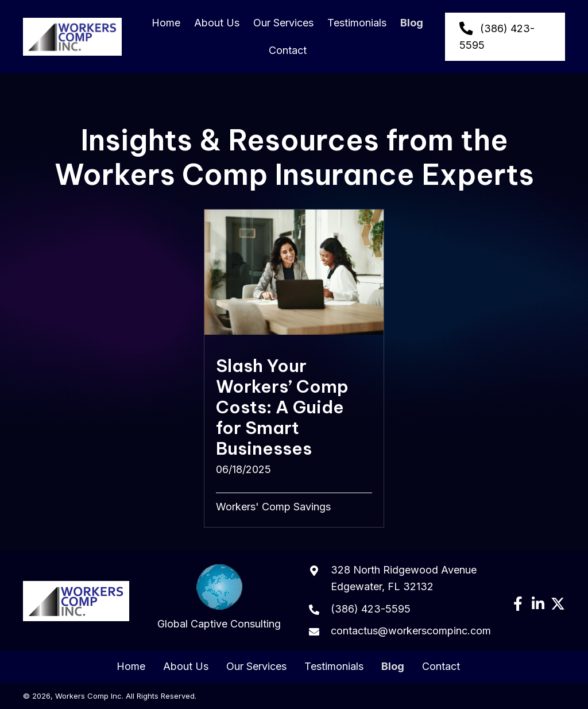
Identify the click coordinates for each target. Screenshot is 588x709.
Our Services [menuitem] (256, 667)
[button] (518, 604)
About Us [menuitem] (186, 667)
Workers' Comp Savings (273, 507)
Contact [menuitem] (441, 667)
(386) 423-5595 (371, 609)
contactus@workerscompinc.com (411, 631)
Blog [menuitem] (393, 667)
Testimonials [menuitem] (334, 667)
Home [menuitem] (131, 667)
